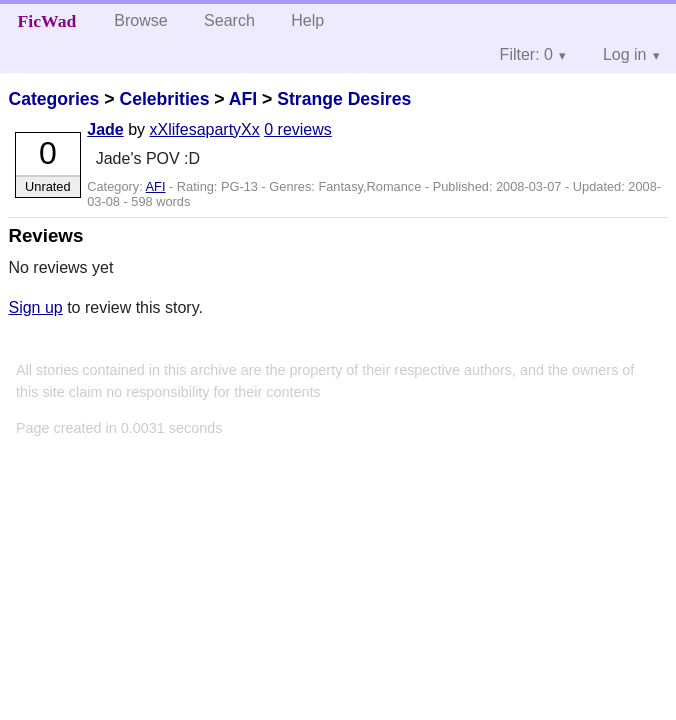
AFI (243, 99)
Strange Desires (344, 99)
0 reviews (298, 129)
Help (307, 20)
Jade (105, 129)
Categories (53, 99)
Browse (140, 20)
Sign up (35, 307)
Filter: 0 (526, 54)
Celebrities (164, 99)
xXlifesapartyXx (205, 129)
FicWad (47, 21)
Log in (625, 54)
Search (229, 20)
